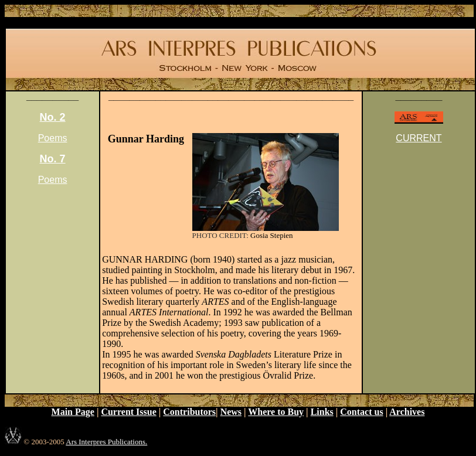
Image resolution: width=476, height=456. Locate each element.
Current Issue (128, 412)
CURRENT (419, 138)
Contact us (361, 412)
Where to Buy (276, 412)
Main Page (73, 412)
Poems (53, 138)
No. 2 (53, 117)
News (231, 412)
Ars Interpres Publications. (106, 442)
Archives (407, 412)
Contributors (189, 412)
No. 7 (53, 159)
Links (322, 412)
